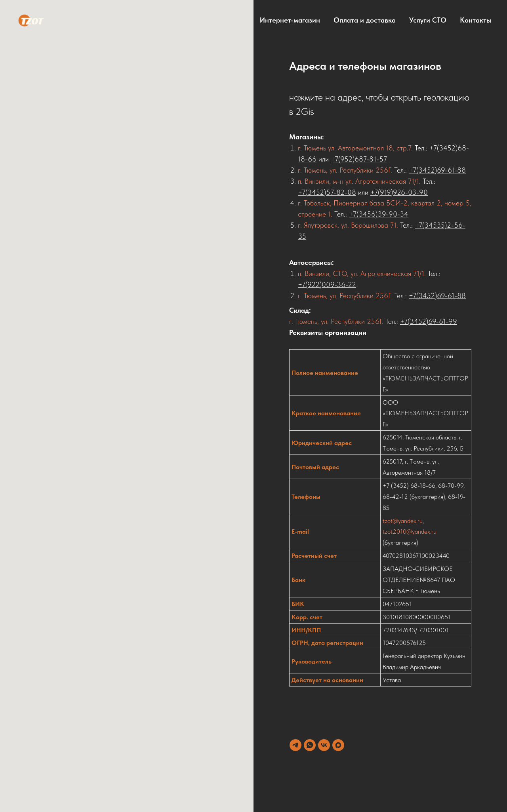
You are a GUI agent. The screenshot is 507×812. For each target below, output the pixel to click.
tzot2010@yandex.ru (410, 532)
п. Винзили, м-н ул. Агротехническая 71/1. (360, 181)
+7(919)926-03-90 (399, 192)
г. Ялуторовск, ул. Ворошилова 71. (348, 225)
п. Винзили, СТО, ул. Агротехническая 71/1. (362, 273)
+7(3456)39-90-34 (379, 214)
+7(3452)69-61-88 (437, 170)
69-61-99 (443, 321)
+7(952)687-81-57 (359, 159)
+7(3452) (414, 321)
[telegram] (295, 745)
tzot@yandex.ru (403, 521)
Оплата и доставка (365, 20)
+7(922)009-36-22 (327, 284)
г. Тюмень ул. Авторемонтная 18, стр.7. (356, 148)
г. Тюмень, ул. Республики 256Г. (345, 170)
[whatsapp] (310, 745)
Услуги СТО (428, 20)
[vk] (324, 745)
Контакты (476, 20)
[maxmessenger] (338, 745)
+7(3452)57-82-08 (327, 192)
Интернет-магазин (290, 20)
